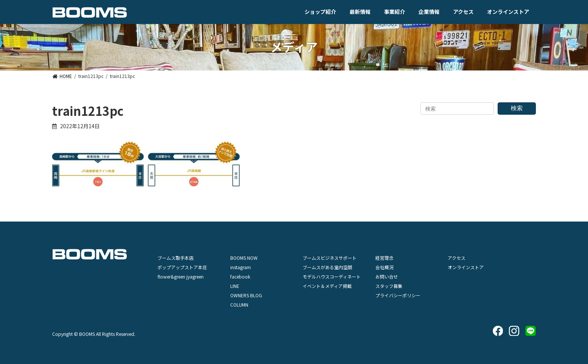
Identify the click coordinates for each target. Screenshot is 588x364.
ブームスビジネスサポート (330, 258)
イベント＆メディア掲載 (327, 286)
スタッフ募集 (389, 286)
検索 (517, 108)
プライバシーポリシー (398, 295)
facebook (240, 276)
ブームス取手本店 (175, 258)
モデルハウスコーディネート (332, 276)
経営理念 (384, 258)
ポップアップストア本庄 (182, 267)
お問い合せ (387, 276)
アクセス (457, 258)
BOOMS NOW (244, 258)
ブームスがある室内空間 (327, 267)
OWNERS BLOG (246, 295)
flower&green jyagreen (181, 276)
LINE (235, 286)
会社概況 (384, 267)
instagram (241, 267)
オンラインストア (466, 267)
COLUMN (239, 305)
